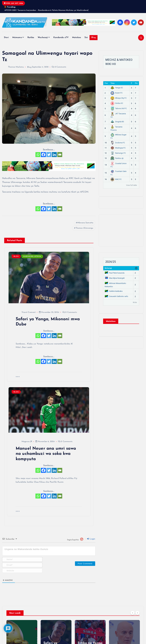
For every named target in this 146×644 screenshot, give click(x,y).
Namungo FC (118, 153)
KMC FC (116, 179)
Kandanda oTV (61, 38)
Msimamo (17, 38)
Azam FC (117, 93)
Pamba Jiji (117, 158)
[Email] (60, 155)
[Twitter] (49, 155)
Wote (135, 302)
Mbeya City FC (119, 98)
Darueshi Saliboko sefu (116, 296)
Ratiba (31, 38)
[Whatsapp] (38, 155)
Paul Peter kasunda (115, 273)
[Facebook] (43, 155)
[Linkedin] (54, 155)
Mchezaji (108, 268)
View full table (131, 185)
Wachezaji (43, 38)
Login (91, 539)
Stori (6, 38)
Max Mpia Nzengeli (115, 278)
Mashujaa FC (118, 148)
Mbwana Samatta (85, 223)
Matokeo (77, 38)
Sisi (86, 38)
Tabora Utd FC (119, 108)
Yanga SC (117, 88)
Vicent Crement (26, 312)
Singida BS (117, 122)
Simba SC (117, 103)
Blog (94, 38)
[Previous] (133, 613)
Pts (136, 83)
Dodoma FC (118, 143)
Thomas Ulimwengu (84, 228)
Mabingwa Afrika (32, 256)
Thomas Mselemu (13, 67)
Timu (113, 83)
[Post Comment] (85, 564)
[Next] (137, 613)
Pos (106, 83)
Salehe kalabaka (114, 291)
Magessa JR (24, 442)
